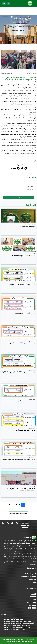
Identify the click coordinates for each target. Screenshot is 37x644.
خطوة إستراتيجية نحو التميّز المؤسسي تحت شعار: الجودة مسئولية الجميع (19, 489)
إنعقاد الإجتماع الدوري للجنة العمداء (24, 255)
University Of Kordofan (17, 639)
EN (4, 3)
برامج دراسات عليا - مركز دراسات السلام (23, 285)
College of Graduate (28, 576)
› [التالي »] (6, 505)
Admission (32, 602)
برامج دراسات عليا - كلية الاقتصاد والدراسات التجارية (19, 459)
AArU (34, 599)
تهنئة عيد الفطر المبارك (27, 226)
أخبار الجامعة (31, 573)
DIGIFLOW (32, 608)
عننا (34, 582)
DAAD (34, 594)
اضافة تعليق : (31, 187)
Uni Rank (32, 605)
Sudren (33, 597)
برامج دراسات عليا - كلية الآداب (25, 430)
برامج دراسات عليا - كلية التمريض (25, 314)
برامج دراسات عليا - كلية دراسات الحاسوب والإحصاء (19, 401)
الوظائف (32, 579)
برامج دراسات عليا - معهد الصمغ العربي (22, 343)
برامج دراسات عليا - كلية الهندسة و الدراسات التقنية (19, 372)
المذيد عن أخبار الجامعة (18, 513)
